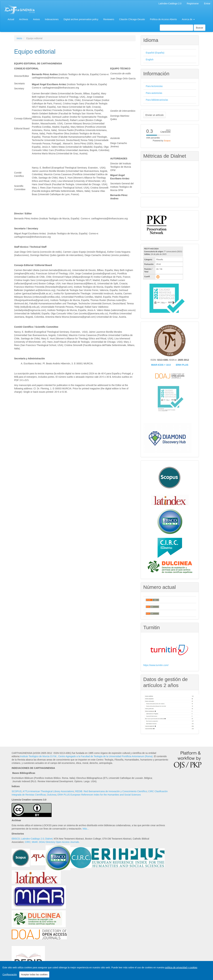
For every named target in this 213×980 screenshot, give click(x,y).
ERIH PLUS (182, 365)
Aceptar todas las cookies (34, 974)
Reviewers (109, 19)
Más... (86, 829)
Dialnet (49, 839)
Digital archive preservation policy (81, 19)
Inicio (19, 38)
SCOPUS (17, 791)
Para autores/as (154, 93)
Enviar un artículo (155, 115)
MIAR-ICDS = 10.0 (161, 365)
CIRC (28, 842)
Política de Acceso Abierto (163, 19)
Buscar (200, 28)
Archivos (24, 19)
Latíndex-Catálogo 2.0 (170, 3)
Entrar (207, 3)
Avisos (37, 19)
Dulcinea (52, 795)
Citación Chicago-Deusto (132, 19)
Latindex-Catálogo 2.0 (33, 839)
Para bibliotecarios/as (157, 100)
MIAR (35, 842)
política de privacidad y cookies (181, 967)
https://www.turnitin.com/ (156, 665)
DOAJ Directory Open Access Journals (59, 842)
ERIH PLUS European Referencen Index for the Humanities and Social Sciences (99, 795)
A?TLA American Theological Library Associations (48, 791)
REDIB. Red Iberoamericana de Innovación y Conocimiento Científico (111, 791)
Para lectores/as (154, 86)
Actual (11, 19)
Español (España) (155, 53)
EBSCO (16, 839)
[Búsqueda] (176, 28)
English (150, 59)
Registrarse (193, 3)
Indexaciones (52, 19)
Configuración (10, 974)
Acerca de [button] (188, 19)
